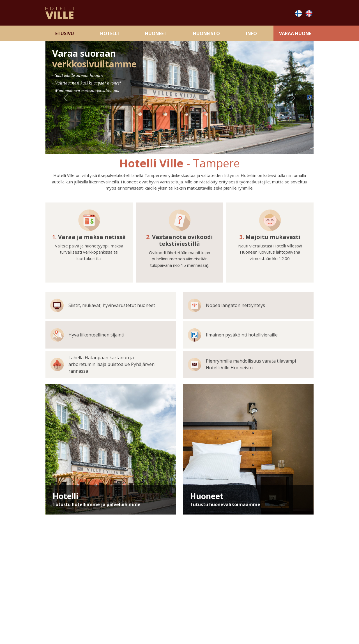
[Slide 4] (195, 146)
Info (251, 33)
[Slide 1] (164, 146)
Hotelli (110, 33)
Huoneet (156, 33)
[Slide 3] (185, 146)
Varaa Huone (295, 33)
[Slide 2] (174, 146)
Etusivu (65, 33)
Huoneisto (206, 33)
